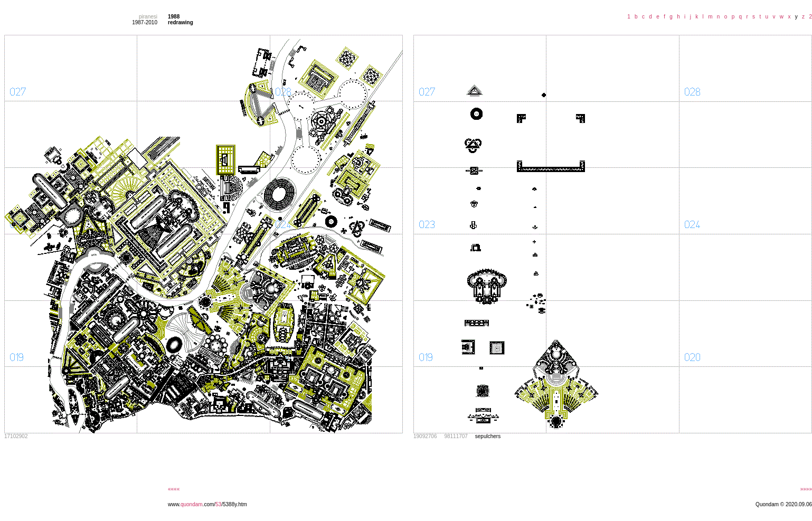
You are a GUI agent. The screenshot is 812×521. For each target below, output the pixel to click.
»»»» (806, 489)
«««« (174, 489)
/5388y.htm (234, 504)
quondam (192, 504)
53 (218, 504)
